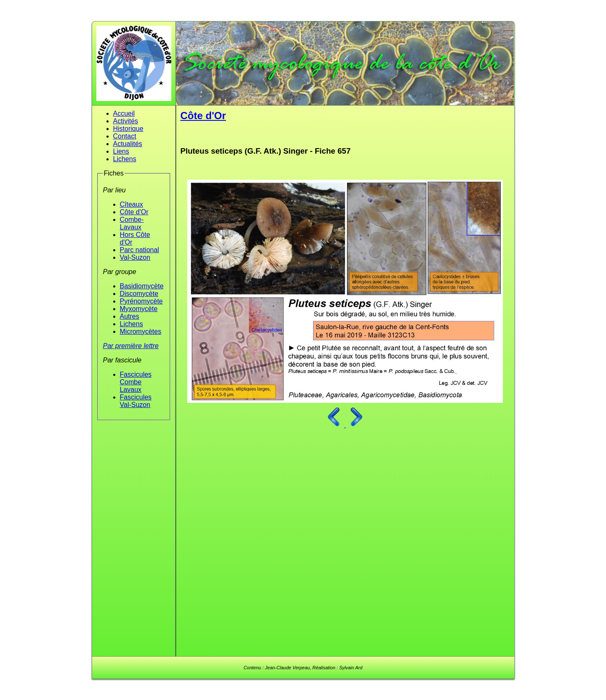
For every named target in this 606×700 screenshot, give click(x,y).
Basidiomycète (142, 286)
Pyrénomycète (141, 301)
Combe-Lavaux (132, 223)
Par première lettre (131, 346)
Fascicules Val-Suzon (136, 401)
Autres (130, 316)
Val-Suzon (135, 257)
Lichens (125, 159)
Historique (128, 129)
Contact (125, 136)
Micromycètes (141, 331)
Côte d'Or (134, 212)
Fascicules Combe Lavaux (136, 382)
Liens (121, 151)
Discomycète (139, 294)
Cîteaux (132, 204)
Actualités (128, 144)
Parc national (140, 250)
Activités (126, 121)
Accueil (124, 113)
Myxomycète (139, 309)
